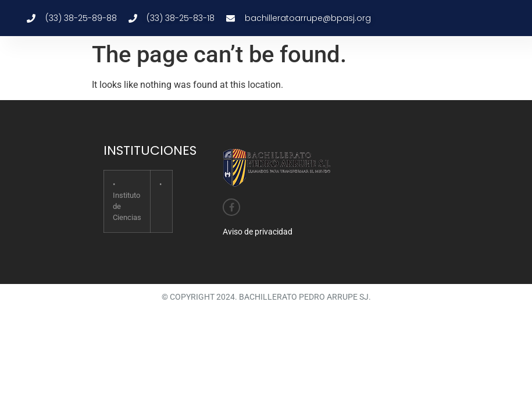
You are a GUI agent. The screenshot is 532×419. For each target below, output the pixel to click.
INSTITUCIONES (150, 150)
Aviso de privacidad (258, 232)
